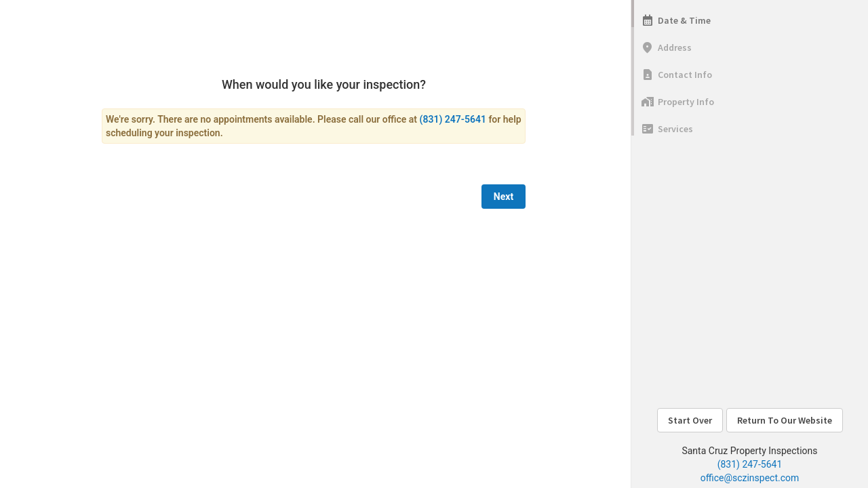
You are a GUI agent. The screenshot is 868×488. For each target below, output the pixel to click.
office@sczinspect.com (750, 478)
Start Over (690, 420)
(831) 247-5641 (750, 464)
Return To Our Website (785, 420)
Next (504, 197)
